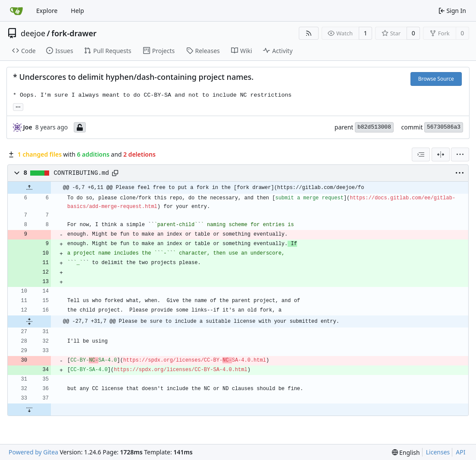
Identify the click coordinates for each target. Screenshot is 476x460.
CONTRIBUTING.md (81, 173)
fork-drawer (74, 33)
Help (77, 11)
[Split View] (441, 154)
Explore (47, 11)
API (460, 452)
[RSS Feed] (309, 33)
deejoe (33, 33)
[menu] (460, 154)
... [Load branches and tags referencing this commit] (18, 106)
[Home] (16, 11)
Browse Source (436, 79)
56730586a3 (444, 127)
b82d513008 (374, 127)
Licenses (438, 452)
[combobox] (421, 154)
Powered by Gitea (33, 452)
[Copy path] (115, 173)
